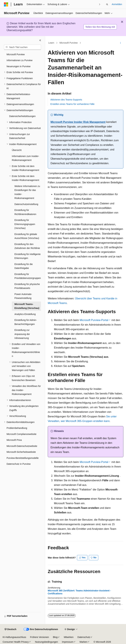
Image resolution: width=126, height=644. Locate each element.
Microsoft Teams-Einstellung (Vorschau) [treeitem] (27, 306)
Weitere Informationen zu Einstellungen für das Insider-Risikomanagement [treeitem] (27, 192)
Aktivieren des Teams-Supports (66, 100)
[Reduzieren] (40, 40)
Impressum (68, 642)
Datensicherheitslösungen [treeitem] (22, 116)
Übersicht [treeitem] (17, 150)
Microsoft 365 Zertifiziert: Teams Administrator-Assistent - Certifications (79, 592)
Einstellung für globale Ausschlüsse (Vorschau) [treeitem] (27, 236)
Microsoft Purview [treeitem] (16, 54)
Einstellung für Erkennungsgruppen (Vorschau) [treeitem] (25, 224)
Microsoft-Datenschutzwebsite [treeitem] (22, 446)
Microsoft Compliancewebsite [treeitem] (21, 434)
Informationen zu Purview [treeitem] (20, 60)
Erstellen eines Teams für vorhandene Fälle (72, 104)
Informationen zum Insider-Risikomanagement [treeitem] (26, 158)
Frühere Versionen (39, 637)
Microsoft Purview (69, 43)
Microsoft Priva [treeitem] (14, 440)
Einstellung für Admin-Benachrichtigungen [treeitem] (26, 322)
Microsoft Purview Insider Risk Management (78, 122)
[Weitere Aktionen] (121, 43)
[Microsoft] (6, 4)
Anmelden (117, 4)
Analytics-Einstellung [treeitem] (25, 314)
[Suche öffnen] (107, 4)
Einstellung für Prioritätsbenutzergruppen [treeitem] (28, 276)
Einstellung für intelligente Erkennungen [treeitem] (28, 256)
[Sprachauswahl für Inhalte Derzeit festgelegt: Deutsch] (10, 629)
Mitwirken (69, 637)
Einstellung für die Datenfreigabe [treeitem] (24, 266)
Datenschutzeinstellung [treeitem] (26, 204)
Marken (83, 642)
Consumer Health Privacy (16, 642)
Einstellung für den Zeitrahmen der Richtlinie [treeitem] (27, 246)
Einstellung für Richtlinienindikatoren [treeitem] (25, 212)
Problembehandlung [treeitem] (17, 428)
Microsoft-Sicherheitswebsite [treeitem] (21, 452)
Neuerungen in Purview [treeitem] (19, 66)
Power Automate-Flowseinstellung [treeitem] (23, 296)
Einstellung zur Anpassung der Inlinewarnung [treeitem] (22, 334)
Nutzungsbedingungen (46, 642)
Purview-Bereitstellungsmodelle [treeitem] (23, 458)
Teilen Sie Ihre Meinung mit (100, 27)
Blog (55, 637)
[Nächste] (100, 4)
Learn (51, 43)
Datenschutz (84, 637)
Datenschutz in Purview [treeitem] (19, 464)
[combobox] (22, 47)
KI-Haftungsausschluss (14, 637)
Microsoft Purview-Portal (94, 320)
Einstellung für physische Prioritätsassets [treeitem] (27, 286)
